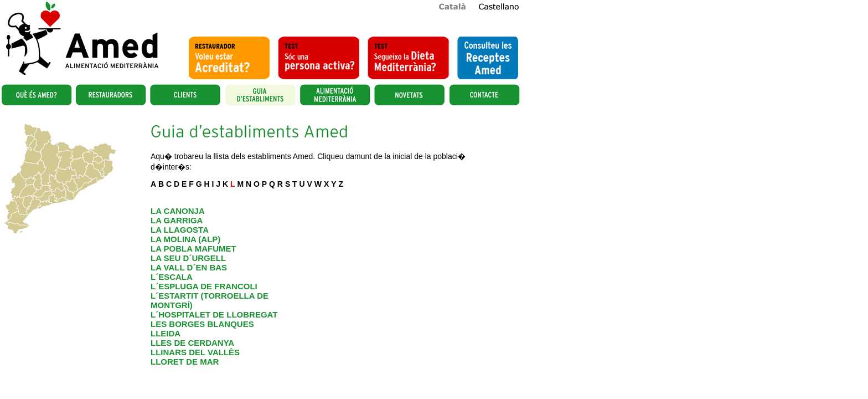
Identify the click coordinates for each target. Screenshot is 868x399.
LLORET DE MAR (185, 362)
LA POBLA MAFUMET (193, 249)
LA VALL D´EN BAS (189, 267)
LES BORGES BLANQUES (202, 324)
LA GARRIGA (177, 220)
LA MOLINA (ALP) (185, 239)
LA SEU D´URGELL (188, 258)
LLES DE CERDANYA (192, 343)
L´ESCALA (172, 277)
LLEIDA (166, 333)
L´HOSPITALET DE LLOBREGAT (214, 314)
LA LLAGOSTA (180, 230)
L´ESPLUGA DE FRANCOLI (204, 286)
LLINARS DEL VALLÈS (195, 352)
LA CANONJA (178, 211)
